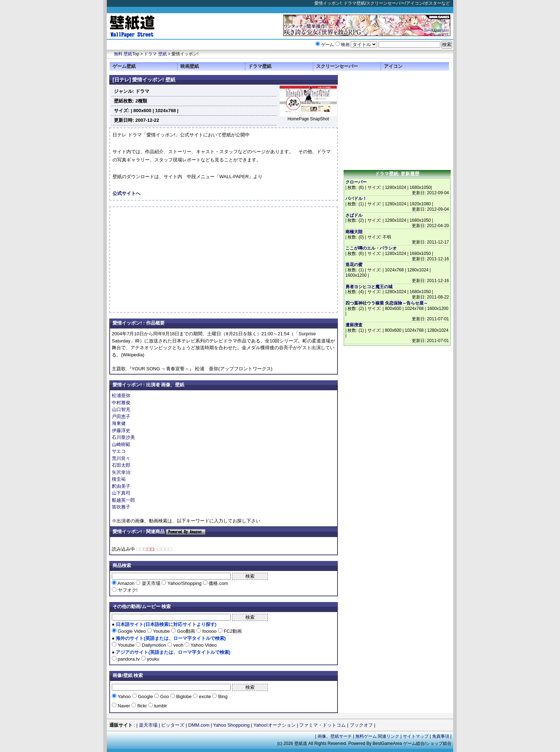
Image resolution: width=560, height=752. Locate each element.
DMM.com (199, 725)
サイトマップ (416, 736)
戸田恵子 (121, 417)
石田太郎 (121, 465)
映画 (345, 45)
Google (146, 696)
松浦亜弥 (121, 395)
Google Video (132, 631)
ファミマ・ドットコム (322, 725)
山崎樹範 (121, 444)
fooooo (209, 631)
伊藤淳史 (121, 430)
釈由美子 (121, 486)
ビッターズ (173, 725)
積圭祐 (119, 479)
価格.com (218, 583)
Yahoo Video (203, 645)
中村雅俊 (121, 403)
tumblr (160, 706)
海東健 (119, 423)
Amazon (126, 583)
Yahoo (124, 696)
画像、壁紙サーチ (335, 736)
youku (152, 659)
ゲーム (327, 45)
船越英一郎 (123, 500)
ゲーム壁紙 (124, 66)
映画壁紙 (190, 66)
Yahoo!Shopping (184, 583)
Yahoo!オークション (274, 725)
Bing (222, 696)
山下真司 (121, 493)
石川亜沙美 (123, 437)
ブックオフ (361, 725)
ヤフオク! (127, 590)
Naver (124, 706)
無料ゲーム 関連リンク (377, 736)
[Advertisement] (172, 260)
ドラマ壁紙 (260, 66)
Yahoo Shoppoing (231, 725)
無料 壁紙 (123, 54)
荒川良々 (121, 458)
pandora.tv (129, 659)
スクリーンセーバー (337, 66)
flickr (142, 706)
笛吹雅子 (121, 507)
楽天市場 (151, 583)
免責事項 (441, 736)
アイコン (393, 66)
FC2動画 (232, 631)
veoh (178, 645)
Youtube (161, 631)
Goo (165, 696)
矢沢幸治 (121, 472)
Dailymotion (154, 645)
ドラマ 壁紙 (155, 54)
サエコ (119, 451)
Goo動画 (186, 631)
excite (205, 696)
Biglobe (184, 696)
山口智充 (121, 409)
